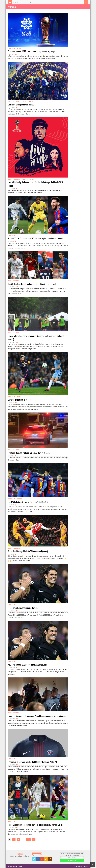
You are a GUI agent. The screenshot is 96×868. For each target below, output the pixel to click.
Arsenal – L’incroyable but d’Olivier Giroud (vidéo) (28, 551)
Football (12, 48)
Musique (25, 179)
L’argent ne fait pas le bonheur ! (21, 400)
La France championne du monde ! (21, 104)
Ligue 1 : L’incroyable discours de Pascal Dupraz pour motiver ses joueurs (37, 716)
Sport (19, 48)
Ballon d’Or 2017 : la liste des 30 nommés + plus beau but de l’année (35, 238)
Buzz (10, 101)
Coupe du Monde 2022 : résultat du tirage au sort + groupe (31, 51)
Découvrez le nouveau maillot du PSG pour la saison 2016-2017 (33, 762)
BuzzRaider (20, 854)
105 (28, 839)
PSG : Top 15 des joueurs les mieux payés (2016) (27, 665)
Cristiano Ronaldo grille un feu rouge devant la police (29, 453)
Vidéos (31, 101)
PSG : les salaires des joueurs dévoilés (23, 608)
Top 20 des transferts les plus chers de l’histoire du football (32, 284)
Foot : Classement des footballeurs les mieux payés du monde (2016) (35, 825)
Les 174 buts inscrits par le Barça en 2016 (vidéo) (28, 502)
